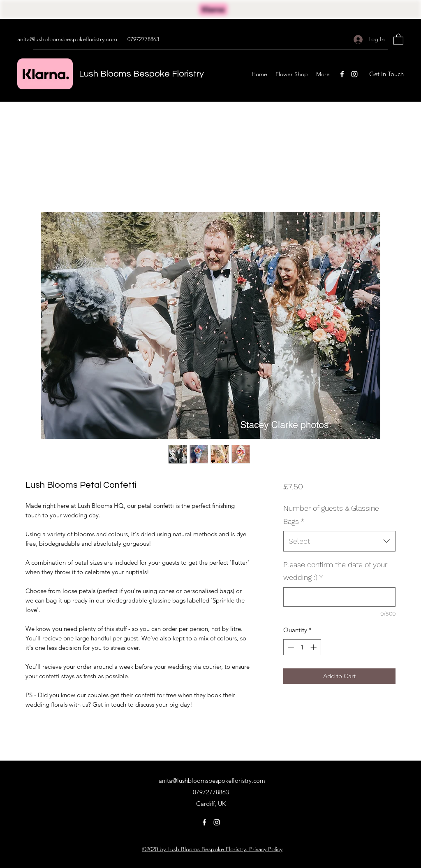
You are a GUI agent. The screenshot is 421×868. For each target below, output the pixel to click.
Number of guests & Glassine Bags (331, 515)
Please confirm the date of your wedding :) (335, 571)
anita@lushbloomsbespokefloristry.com (67, 39)
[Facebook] (342, 74)
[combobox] (339, 541)
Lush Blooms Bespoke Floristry (141, 74)
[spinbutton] (302, 647)
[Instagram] (354, 74)
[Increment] (314, 647)
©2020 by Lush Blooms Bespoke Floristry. (195, 849)
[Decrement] (290, 647)
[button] (398, 39)
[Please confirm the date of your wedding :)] (339, 597)
